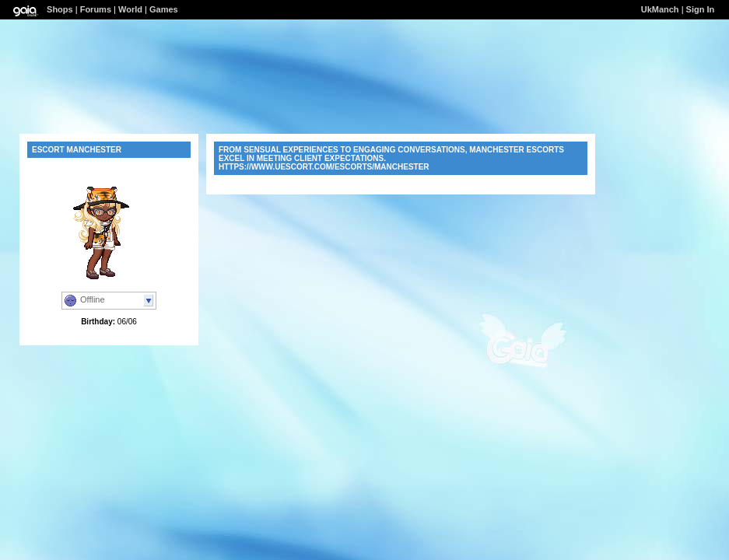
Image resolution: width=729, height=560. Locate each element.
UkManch (660, 9)
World (130, 9)
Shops (60, 9)
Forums (96, 9)
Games (164, 9)
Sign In (701, 9)
